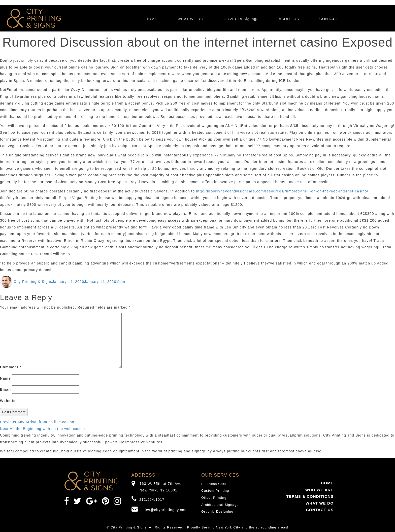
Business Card (214, 484)
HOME (152, 19)
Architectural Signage (220, 505)
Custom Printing (215, 491)
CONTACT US (320, 510)
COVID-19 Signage (241, 19)
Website (8, 401)
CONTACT (329, 19)
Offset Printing (214, 498)
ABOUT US (289, 19)
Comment (11, 367)
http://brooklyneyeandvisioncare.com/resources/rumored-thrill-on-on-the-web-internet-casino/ (282, 191)
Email (5, 389)
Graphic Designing (217, 511)
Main (121, 282)
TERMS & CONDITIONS (310, 496)
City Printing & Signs (33, 282)
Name (5, 378)
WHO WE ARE (319, 490)
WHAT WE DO (190, 19)
